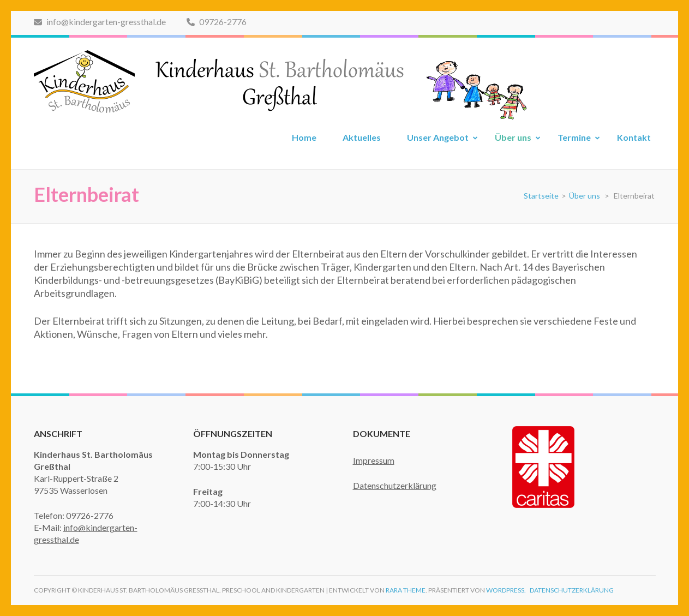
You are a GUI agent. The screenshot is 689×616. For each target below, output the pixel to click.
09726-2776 (217, 22)
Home (304, 137)
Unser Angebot (438, 137)
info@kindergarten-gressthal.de (100, 22)
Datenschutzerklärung (395, 485)
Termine (574, 137)
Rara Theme (406, 590)
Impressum (374, 460)
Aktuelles (362, 137)
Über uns (513, 137)
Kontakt (634, 137)
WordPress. (506, 590)
